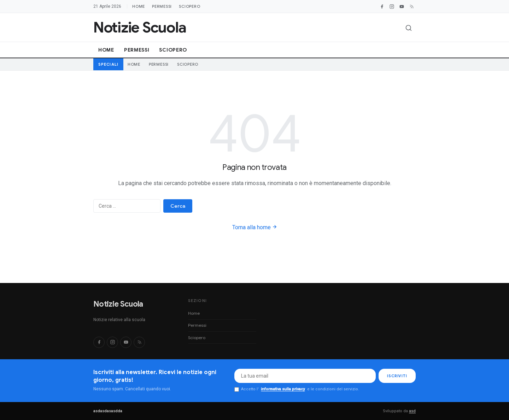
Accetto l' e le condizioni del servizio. (297, 389)
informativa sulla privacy (283, 389)
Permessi (162, 6)
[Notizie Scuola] (140, 28)
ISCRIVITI (397, 376)
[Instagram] (392, 6)
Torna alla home (255, 227)
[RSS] (139, 342)
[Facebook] (382, 6)
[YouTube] (402, 6)
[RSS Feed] (411, 6)
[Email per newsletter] (305, 376)
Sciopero (189, 6)
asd (412, 411)
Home (139, 6)
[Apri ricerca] (409, 28)
